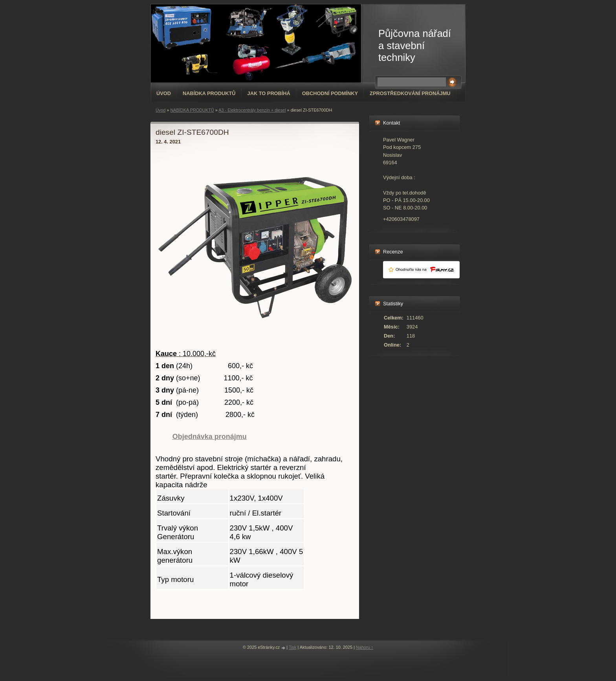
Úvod (164, 93)
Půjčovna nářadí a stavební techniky (415, 45)
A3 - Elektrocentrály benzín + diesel (252, 110)
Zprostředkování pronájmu (410, 93)
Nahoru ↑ (365, 647)
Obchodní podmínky (330, 93)
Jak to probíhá (269, 93)
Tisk (293, 647)
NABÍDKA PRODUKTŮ (209, 93)
